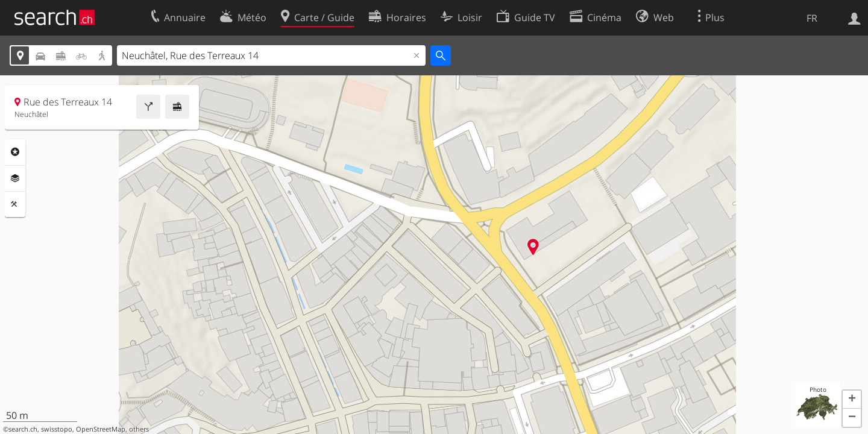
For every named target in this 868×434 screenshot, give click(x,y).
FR (812, 18)
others (139, 429)
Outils (15, 204)
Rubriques (15, 152)
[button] (852, 400)
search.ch (23, 429)
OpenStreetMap (101, 429)
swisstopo (57, 429)
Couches (15, 178)
